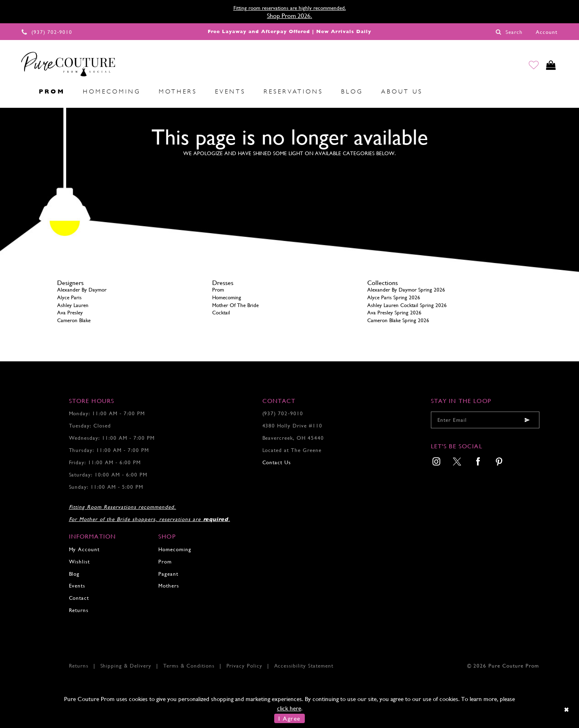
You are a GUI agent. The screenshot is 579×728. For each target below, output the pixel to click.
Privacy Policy (245, 666)
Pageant (168, 574)
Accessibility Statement (304, 666)
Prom (218, 290)
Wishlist (80, 562)
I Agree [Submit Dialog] (289, 718)
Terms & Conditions (189, 666)
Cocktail (221, 313)
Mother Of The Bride (235, 305)
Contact (79, 598)
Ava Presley (70, 313)
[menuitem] (21, 92)
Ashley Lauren (73, 305)
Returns (79, 610)
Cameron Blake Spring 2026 (398, 320)
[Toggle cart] (550, 66)
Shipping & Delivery (126, 666)
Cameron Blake (74, 320)
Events (77, 586)
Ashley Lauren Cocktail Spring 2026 (407, 305)
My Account (84, 549)
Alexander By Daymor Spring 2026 (406, 290)
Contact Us (277, 462)
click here (289, 708)
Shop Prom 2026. (289, 16)
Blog (74, 574)
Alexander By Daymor (82, 290)
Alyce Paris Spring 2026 (394, 297)
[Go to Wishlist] (531, 66)
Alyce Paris (69, 297)
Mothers (169, 586)
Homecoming (227, 297)
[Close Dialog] (567, 709)
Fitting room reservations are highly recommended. (290, 8)
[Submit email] (527, 420)
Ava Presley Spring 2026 (394, 313)
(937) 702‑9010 (283, 413)
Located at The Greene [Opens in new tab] (292, 450)
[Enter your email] (485, 420)
